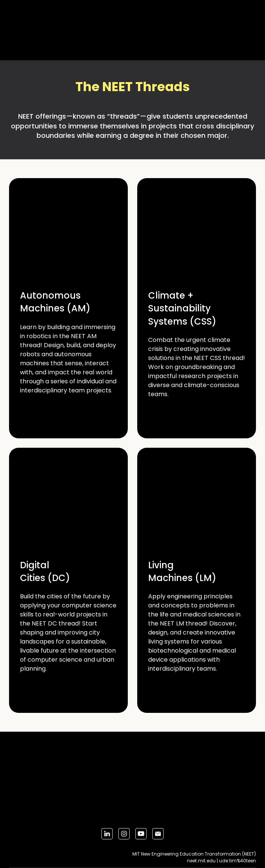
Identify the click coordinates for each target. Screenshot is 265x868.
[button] (107, 834)
